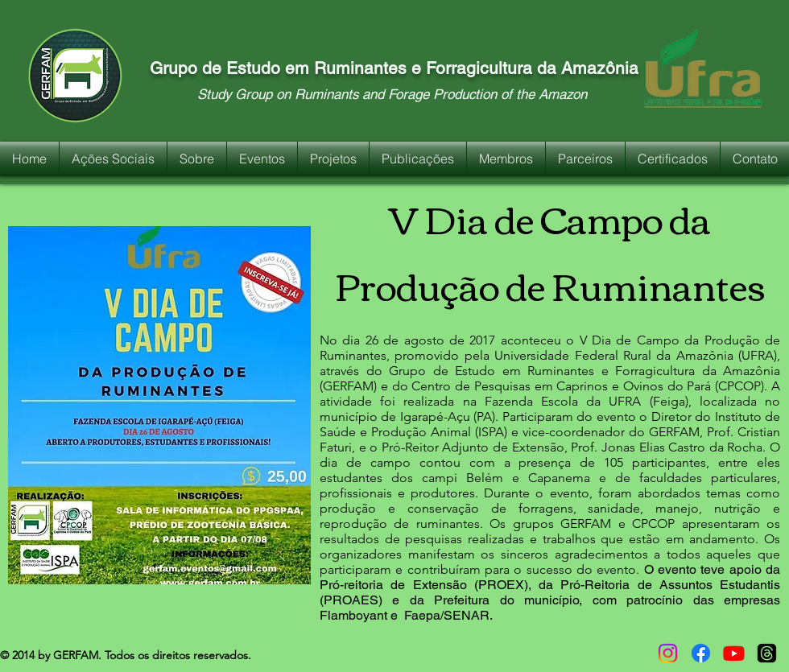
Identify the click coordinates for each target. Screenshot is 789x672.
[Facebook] (701, 653)
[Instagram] (668, 653)
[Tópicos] (767, 653)
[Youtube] (734, 653)
